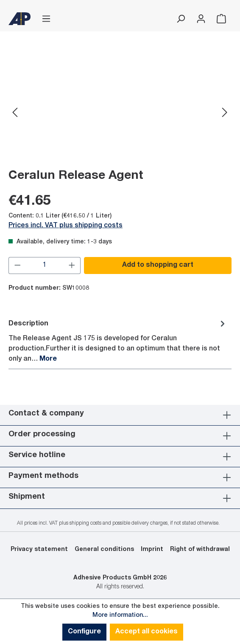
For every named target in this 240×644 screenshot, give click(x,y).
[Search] (181, 19)
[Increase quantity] (72, 266)
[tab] (118, 341)
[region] (120, 113)
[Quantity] (45, 266)
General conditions (104, 550)
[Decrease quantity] (17, 266)
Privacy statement (39, 550)
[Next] (225, 113)
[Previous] (15, 113)
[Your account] (201, 19)
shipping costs (85, 523)
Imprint (152, 550)
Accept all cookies (147, 632)
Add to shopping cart (158, 266)
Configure (84, 632)
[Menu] (46, 19)
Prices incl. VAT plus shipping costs (66, 226)
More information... (120, 616)
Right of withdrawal (200, 550)
